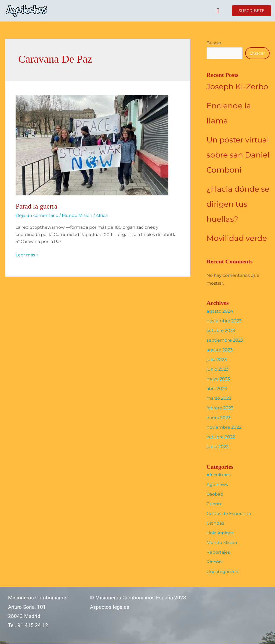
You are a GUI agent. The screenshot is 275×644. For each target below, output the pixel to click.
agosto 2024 (220, 311)
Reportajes (218, 552)
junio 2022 (218, 447)
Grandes (215, 523)
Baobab (215, 494)
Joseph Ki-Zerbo (237, 87)
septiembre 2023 (225, 340)
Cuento (215, 504)
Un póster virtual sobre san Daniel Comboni (238, 155)
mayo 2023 (218, 379)
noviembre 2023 (224, 321)
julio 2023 (217, 359)
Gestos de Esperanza (229, 514)
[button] (218, 11)
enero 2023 (218, 418)
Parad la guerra (37, 206)
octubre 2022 (221, 437)
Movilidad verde (237, 238)
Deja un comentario (37, 215)
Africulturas (219, 475)
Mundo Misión (77, 215)
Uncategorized (222, 572)
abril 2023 (217, 389)
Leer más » (27, 255)
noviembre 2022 (224, 427)
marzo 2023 (219, 398)
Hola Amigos (220, 533)
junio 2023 (218, 369)
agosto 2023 (220, 350)
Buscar (214, 43)
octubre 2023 (221, 330)
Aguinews (217, 485)
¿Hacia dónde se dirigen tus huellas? (238, 204)
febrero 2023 (220, 408)
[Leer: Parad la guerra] (92, 145)
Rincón (214, 562)
